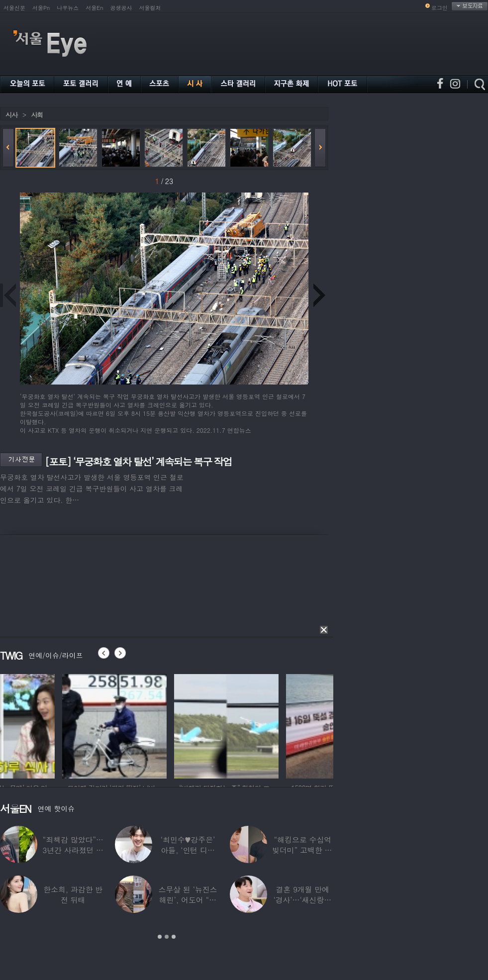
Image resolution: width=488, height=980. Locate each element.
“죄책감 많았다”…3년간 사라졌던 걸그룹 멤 (73, 850)
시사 (11, 115)
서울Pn (41, 8)
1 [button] (160, 937)
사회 (37, 115)
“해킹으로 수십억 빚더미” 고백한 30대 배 (303, 850)
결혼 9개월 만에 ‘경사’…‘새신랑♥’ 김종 (302, 900)
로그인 (439, 8)
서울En (94, 8)
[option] (52, 725)
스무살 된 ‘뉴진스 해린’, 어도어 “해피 (188, 900)
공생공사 (121, 8)
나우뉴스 (68, 8)
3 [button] (174, 937)
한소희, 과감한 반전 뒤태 (73, 894)
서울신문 (14, 8)
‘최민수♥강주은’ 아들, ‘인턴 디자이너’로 (188, 850)
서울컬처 (150, 8)
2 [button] (167, 937)
